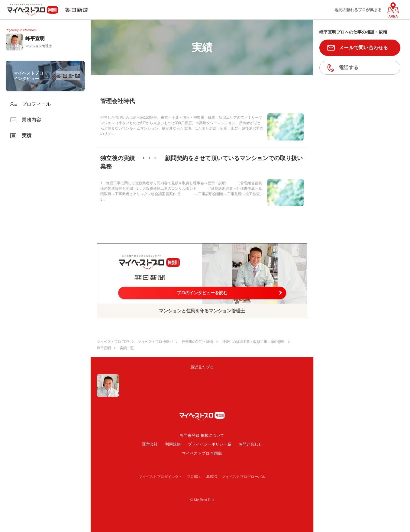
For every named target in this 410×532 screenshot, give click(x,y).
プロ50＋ (194, 477)
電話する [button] (349, 68)
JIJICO (212, 477)
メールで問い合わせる (364, 48)
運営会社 (150, 444)
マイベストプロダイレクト (160, 477)
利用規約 (173, 444)
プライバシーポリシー (208, 444)
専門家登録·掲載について (202, 435)
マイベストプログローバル (244, 477)
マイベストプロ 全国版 (202, 453)
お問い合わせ (250, 444)
